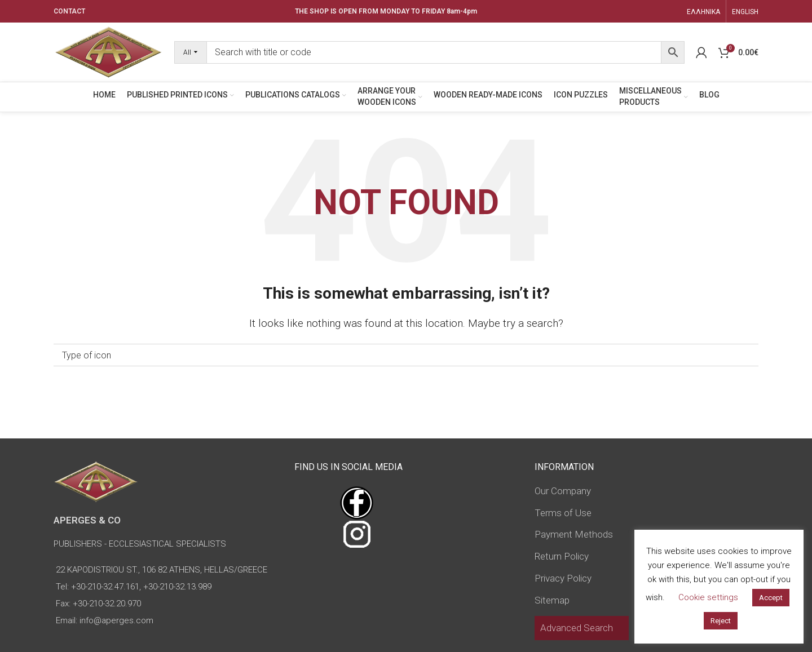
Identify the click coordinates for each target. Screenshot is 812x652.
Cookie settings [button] (708, 597)
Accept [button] (771, 598)
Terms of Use (563, 513)
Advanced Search (577, 628)
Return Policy (562, 556)
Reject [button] (721, 621)
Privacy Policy (563, 578)
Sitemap (552, 600)
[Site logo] (108, 51)
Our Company (563, 491)
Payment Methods (574, 534)
